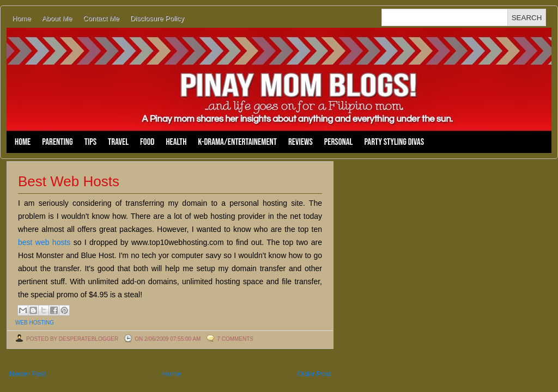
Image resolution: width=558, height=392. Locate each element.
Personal (339, 142)
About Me (57, 18)
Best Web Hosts (69, 181)
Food (147, 142)
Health (176, 142)
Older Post (314, 374)
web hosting (35, 323)
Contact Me (101, 18)
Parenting (57, 142)
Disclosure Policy (157, 18)
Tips (90, 142)
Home (22, 18)
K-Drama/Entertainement (237, 142)
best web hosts (44, 242)
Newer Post (28, 374)
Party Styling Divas (394, 142)
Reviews (301, 142)
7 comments (235, 339)
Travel (118, 142)
